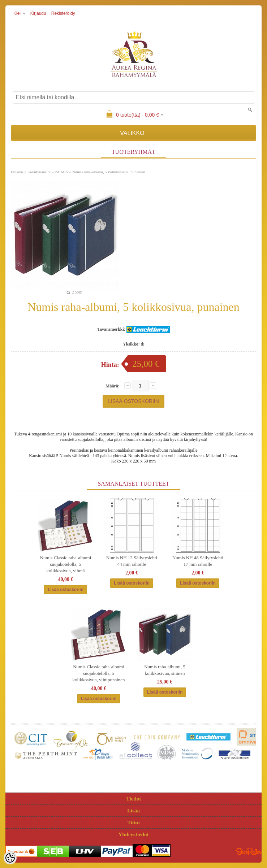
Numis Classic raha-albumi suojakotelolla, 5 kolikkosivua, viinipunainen (98, 673)
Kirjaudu (38, 13)
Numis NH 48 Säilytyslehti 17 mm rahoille (198, 561)
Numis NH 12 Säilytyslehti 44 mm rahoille (132, 561)
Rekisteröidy (63, 13)
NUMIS (61, 172)
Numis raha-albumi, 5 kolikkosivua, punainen (109, 172)
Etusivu (17, 172)
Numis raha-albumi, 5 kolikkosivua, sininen (165, 670)
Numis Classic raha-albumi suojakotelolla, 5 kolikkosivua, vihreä (66, 564)
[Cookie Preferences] (10, 858)
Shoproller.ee (249, 851)
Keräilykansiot (39, 172)
